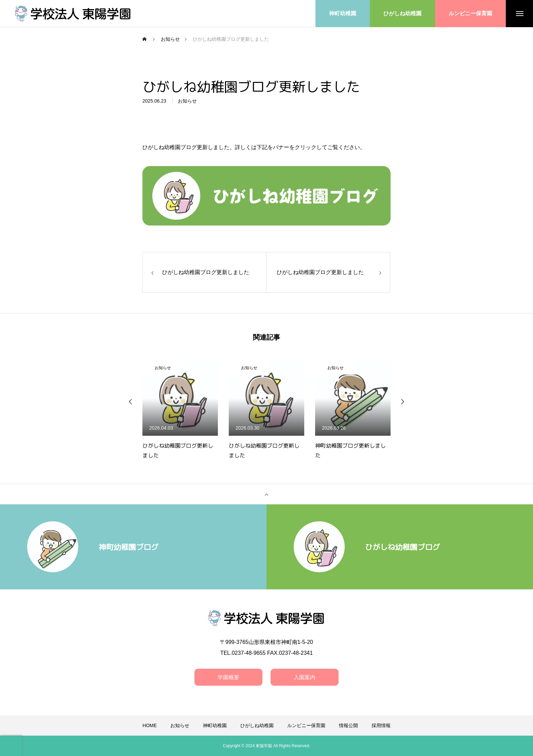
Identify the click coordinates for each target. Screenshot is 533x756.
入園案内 (305, 677)
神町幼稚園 (215, 725)
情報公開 (348, 725)
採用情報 (381, 725)
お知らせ (187, 102)
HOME (150, 725)
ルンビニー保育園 (306, 725)
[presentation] (11, 746)
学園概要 (228, 677)
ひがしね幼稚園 (257, 725)
